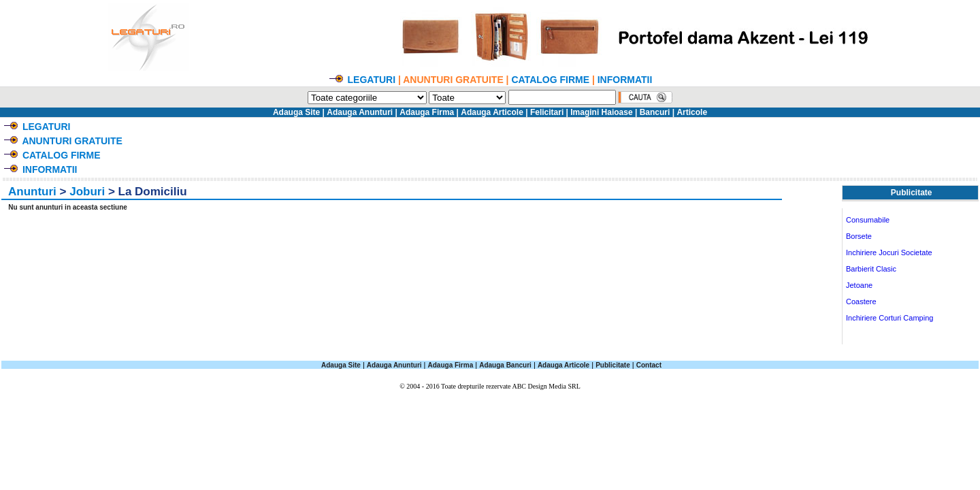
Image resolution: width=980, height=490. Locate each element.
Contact (649, 365)
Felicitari (547, 112)
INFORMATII (625, 80)
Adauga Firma (427, 112)
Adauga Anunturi (360, 112)
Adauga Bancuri (505, 365)
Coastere (861, 301)
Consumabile (868, 220)
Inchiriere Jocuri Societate (889, 252)
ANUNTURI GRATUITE (72, 141)
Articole (692, 112)
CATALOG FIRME (550, 80)
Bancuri (655, 112)
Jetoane (859, 285)
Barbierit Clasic (871, 269)
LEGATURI (372, 80)
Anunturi (32, 192)
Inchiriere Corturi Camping (889, 318)
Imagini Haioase (601, 112)
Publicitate (613, 365)
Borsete (859, 236)
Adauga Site (296, 112)
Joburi (87, 192)
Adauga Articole (492, 112)
